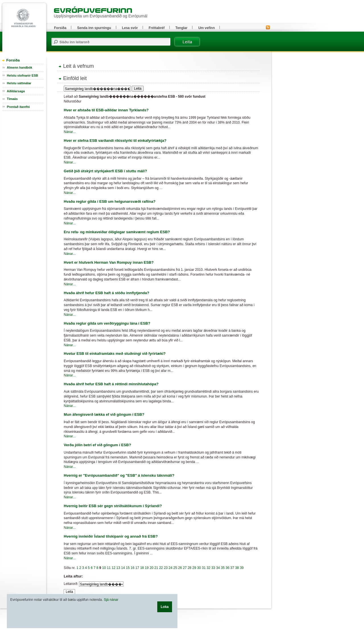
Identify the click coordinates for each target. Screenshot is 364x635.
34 (218, 568)
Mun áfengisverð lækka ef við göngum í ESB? (104, 414)
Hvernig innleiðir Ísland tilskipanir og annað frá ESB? (111, 536)
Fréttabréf (157, 28)
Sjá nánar (111, 600)
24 (170, 568)
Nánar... (70, 132)
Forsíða (13, 60)
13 (118, 568)
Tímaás (12, 99)
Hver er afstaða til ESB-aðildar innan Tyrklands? (106, 110)
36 (227, 568)
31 (204, 568)
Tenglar (181, 28)
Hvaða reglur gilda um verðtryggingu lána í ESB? (107, 323)
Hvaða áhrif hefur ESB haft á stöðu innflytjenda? (106, 293)
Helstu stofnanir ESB (22, 75)
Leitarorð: (71, 584)
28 (190, 568)
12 (113, 568)
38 (237, 568)
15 (128, 568)
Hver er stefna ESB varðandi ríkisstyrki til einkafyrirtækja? (115, 141)
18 (142, 568)
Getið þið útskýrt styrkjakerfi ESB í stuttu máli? (105, 171)
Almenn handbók (19, 67)
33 (213, 568)
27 (185, 568)
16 (132, 568)
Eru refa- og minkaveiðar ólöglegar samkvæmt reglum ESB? (117, 232)
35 (223, 568)
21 (156, 568)
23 (166, 568)
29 (194, 568)
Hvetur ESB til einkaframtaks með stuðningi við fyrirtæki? (115, 354)
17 (137, 568)
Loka (165, 607)
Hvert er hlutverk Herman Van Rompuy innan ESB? (109, 262)
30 (199, 568)
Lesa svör (130, 28)
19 (147, 568)
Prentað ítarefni (18, 107)
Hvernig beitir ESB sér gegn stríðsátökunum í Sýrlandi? (113, 506)
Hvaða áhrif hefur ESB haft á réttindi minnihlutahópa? (111, 384)
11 (109, 568)
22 (161, 568)
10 (104, 568)
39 (242, 568)
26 (180, 568)
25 (175, 568)
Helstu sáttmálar (19, 83)
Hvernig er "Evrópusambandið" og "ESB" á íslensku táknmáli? (119, 475)
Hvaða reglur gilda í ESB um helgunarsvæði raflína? (110, 201)
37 (232, 568)
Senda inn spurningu (94, 28)
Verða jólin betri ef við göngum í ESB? (97, 445)
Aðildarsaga (16, 91)
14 (123, 568)
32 (208, 568)
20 (151, 568)
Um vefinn (206, 28)
